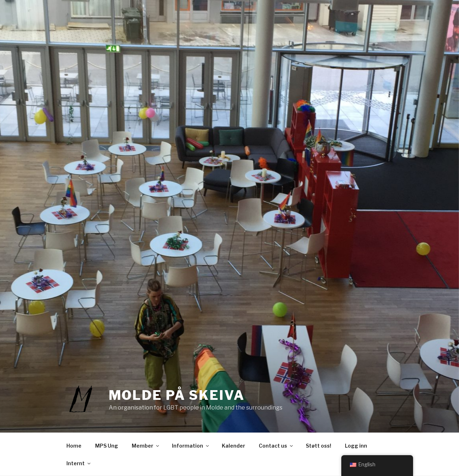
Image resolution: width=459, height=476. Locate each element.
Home (74, 446)
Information (191, 446)
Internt (79, 463)
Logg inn (356, 446)
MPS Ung (107, 446)
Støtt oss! (319, 446)
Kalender (233, 446)
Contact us (276, 446)
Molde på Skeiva (177, 395)
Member (146, 446)
